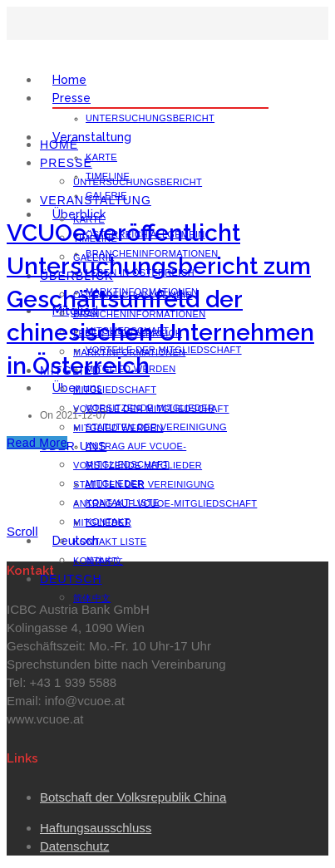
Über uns (73, 446)
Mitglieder (102, 522)
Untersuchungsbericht (150, 118)
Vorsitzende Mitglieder (138, 465)
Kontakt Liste (110, 542)
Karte (101, 157)
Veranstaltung (92, 137)
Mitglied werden (118, 428)
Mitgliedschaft (115, 390)
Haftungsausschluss (96, 828)
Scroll (22, 531)
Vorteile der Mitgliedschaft (151, 409)
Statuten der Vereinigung (144, 484)
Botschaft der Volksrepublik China (133, 797)
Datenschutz (74, 846)
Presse (71, 98)
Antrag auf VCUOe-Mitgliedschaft (165, 503)
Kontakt (95, 561)
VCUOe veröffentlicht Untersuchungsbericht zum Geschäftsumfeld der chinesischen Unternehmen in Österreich (160, 299)
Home (69, 80)
